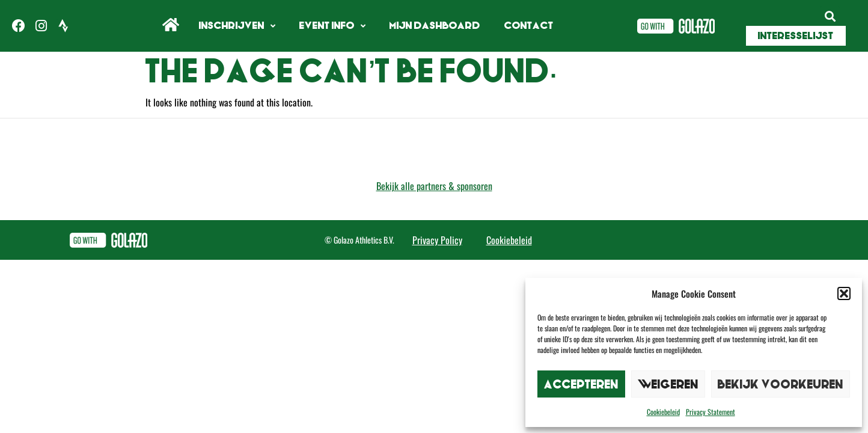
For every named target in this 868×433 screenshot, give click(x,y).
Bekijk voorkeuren (781, 384)
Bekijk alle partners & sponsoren (434, 186)
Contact (529, 26)
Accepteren (581, 384)
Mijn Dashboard (435, 26)
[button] (844, 293)
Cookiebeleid (663, 412)
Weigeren (668, 384)
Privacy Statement (711, 412)
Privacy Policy (437, 240)
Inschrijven (237, 26)
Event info (332, 26)
